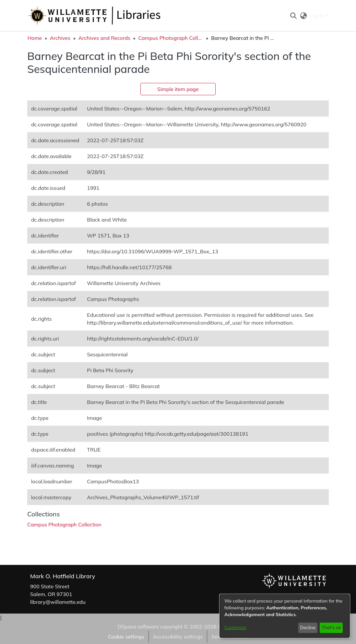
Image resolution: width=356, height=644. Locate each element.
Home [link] (35, 38)
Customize (235, 627)
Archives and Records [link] (104, 38)
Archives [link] (60, 38)
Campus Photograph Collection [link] (171, 38)
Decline (308, 627)
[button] (293, 16)
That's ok (331, 627)
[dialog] (285, 616)
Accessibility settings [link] (178, 637)
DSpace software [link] (138, 627)
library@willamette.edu (58, 602)
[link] (64, 524)
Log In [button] (318, 16)
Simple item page (178, 89)
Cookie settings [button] (126, 637)
